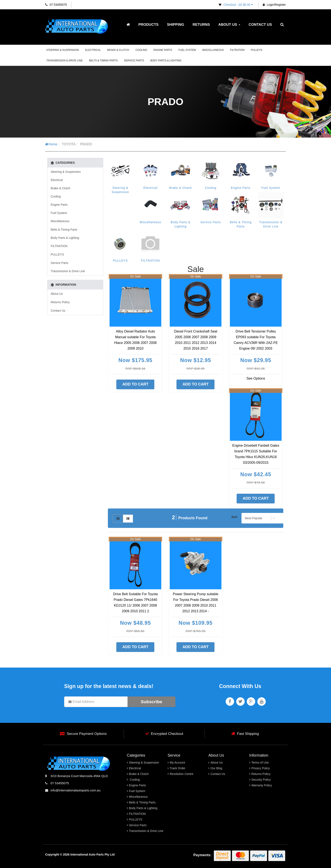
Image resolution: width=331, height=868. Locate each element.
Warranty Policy (262, 785)
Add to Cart (136, 384)
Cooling (141, 50)
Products (148, 25)
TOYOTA (69, 144)
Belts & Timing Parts (103, 61)
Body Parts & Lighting (166, 61)
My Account (177, 763)
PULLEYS (257, 50)
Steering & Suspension (63, 50)
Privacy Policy (261, 768)
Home (51, 144)
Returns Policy (60, 302)
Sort (234, 517)
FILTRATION (237, 50)
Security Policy (261, 780)
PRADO (86, 144)
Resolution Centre (182, 774)
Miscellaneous (213, 50)
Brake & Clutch (118, 50)
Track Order (178, 768)
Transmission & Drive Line (64, 61)
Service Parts (134, 61)
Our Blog (216, 768)
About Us (229, 25)
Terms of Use (260, 763)
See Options (256, 378)
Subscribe (152, 702)
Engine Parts (163, 50)
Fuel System (187, 50)
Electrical (93, 50)
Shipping (176, 25)
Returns (201, 25)
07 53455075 (56, 5)
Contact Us (260, 25)
